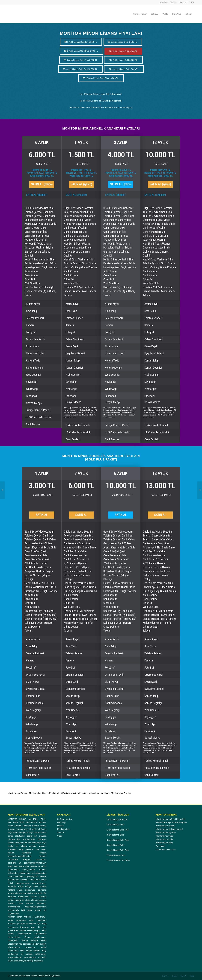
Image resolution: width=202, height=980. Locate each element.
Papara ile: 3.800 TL (121, 170)
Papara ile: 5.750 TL (42, 170)
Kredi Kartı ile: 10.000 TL (160, 176)
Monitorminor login (164, 839)
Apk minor (161, 846)
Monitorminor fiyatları (165, 826)
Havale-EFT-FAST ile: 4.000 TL (121, 173)
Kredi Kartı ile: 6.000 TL (42, 176)
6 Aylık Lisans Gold (115, 845)
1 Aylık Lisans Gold (115, 825)
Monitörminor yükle (165, 836)
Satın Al (183, 2)
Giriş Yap (163, 2)
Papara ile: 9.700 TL (160, 170)
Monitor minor (64, 829)
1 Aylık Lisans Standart (117, 820)
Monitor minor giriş (164, 843)
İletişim (173, 2)
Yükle (192, 2)
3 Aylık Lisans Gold (115, 835)
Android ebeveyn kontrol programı (171, 822)
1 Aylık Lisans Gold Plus (117, 830)
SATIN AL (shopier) (37, 195)
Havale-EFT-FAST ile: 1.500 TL (81, 173)
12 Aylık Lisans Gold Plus (118, 860)
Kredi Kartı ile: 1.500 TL (81, 176)
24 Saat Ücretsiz (65, 819)
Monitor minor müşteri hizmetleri (171, 819)
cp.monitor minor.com (166, 849)
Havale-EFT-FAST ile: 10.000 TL (160, 173)
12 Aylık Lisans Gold (116, 855)
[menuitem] (164, 2)
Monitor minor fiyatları (166, 832)
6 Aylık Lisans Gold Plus (117, 850)
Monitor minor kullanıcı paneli (169, 829)
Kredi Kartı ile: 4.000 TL (121, 176)
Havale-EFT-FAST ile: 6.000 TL (42, 173)
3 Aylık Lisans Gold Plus (117, 840)
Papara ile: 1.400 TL (81, 170)
